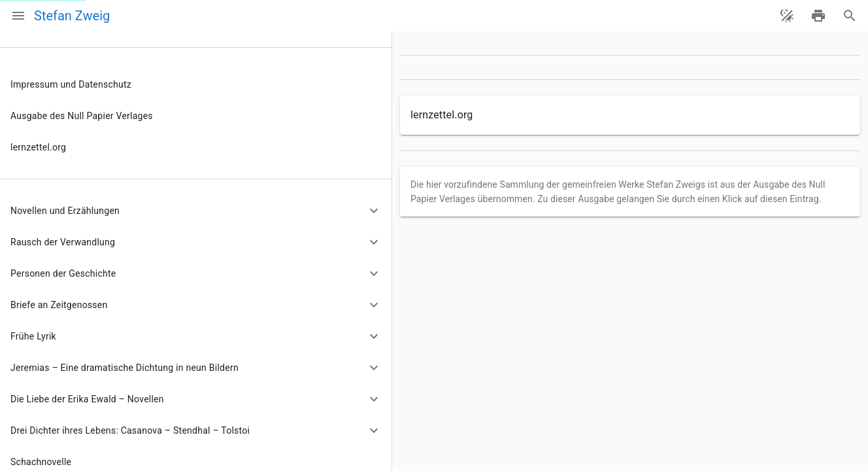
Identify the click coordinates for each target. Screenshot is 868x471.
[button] (196, 211)
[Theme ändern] (787, 16)
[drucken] (818, 16)
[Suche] (850, 16)
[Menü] (18, 16)
